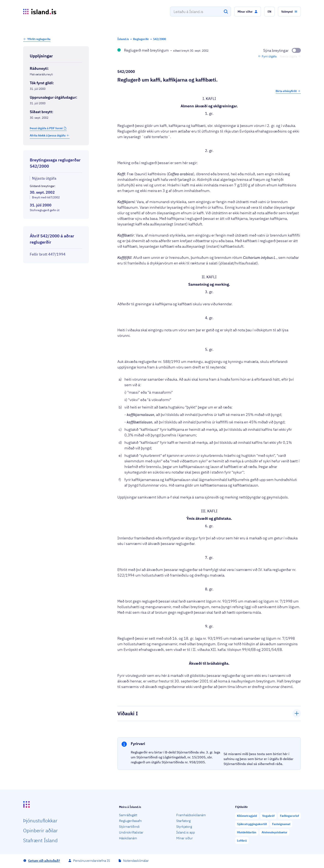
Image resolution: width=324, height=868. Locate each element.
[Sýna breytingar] (282, 50)
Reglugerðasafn (130, 821)
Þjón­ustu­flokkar (40, 821)
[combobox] (201, 12)
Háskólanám (128, 838)
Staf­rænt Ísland (40, 840)
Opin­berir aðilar (40, 830)
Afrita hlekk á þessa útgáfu (50, 135)
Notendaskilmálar (136, 861)
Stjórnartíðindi (129, 827)
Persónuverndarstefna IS (92, 861)
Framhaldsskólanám (191, 815)
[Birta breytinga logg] (56, 223)
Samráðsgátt (128, 815)
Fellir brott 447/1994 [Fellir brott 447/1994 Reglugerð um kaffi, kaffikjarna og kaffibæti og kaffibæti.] (48, 254)
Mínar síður (185, 838)
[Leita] (226, 12)
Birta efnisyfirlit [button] (288, 91)
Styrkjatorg (184, 827)
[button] (248, 12)
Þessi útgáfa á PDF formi (46, 128)
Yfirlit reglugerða (39, 39)
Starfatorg (183, 821)
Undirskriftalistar (131, 832)
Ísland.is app (186, 832)
